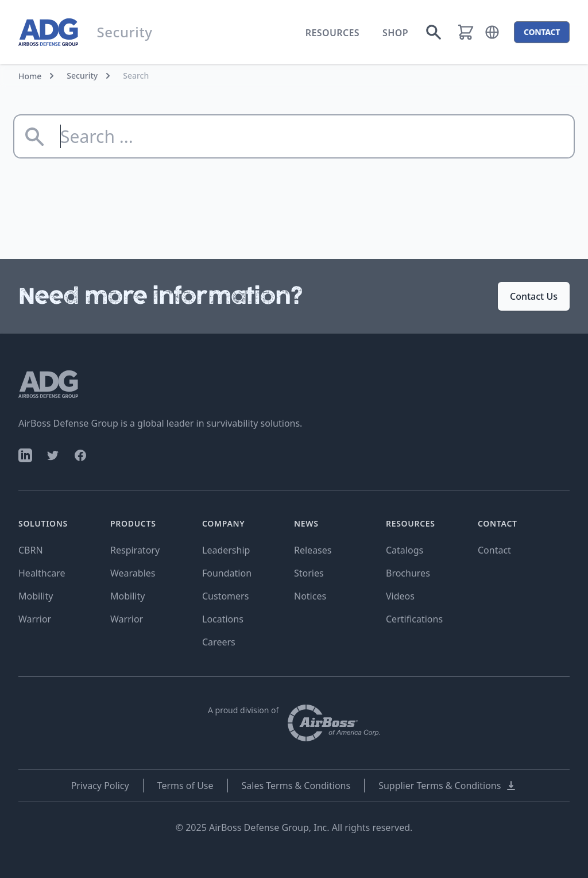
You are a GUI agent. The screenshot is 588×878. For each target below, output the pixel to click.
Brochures (408, 573)
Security (82, 76)
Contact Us (534, 296)
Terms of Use (185, 786)
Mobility (36, 596)
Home (30, 76)
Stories (309, 573)
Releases (313, 550)
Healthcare (42, 573)
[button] (492, 32)
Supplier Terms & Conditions (448, 786)
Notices (310, 596)
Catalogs (405, 550)
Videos (400, 596)
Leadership (226, 550)
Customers (225, 596)
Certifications (414, 619)
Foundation (227, 573)
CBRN (31, 550)
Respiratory (135, 550)
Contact (494, 550)
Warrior (35, 619)
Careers (219, 642)
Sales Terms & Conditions (296, 786)
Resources (332, 33)
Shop (395, 33)
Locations (223, 619)
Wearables (133, 573)
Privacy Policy (100, 786)
